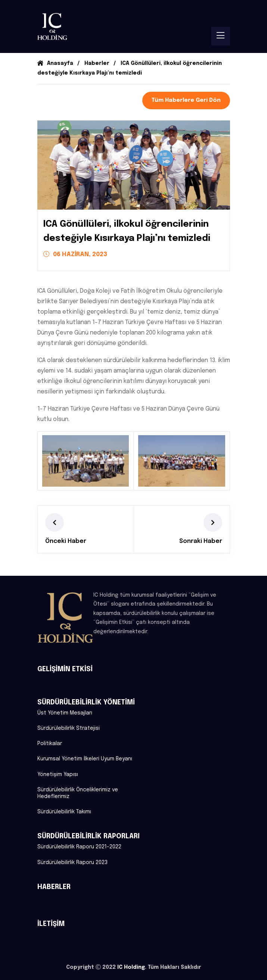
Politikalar (50, 744)
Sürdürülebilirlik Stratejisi (69, 728)
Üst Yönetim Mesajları (65, 713)
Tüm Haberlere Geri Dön (186, 100)
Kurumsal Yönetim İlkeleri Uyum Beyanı (85, 759)
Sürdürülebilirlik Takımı (64, 812)
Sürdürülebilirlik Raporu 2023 (72, 863)
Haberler (97, 63)
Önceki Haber (66, 541)
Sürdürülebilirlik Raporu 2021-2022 (79, 847)
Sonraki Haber (201, 541)
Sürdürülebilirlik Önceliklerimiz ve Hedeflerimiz (78, 793)
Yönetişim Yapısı (58, 775)
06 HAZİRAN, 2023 (75, 254)
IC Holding (131, 967)
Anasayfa (55, 63)
